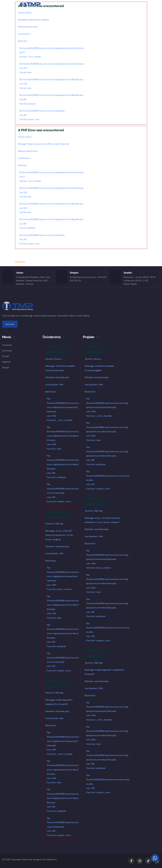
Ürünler (6, 356)
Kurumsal (7, 351)
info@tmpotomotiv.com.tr (83, 277)
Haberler (6, 362)
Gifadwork (52, 859)
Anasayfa (20, 262)
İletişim (6, 368)
